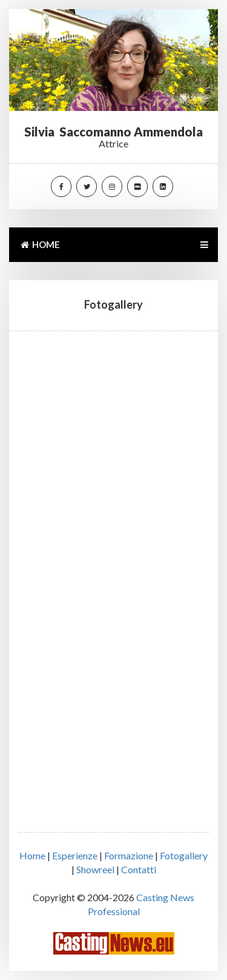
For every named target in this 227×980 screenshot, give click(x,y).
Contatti (139, 869)
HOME (39, 244)
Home (32, 855)
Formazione (129, 855)
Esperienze (75, 855)
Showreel (95, 869)
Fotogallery (184, 855)
